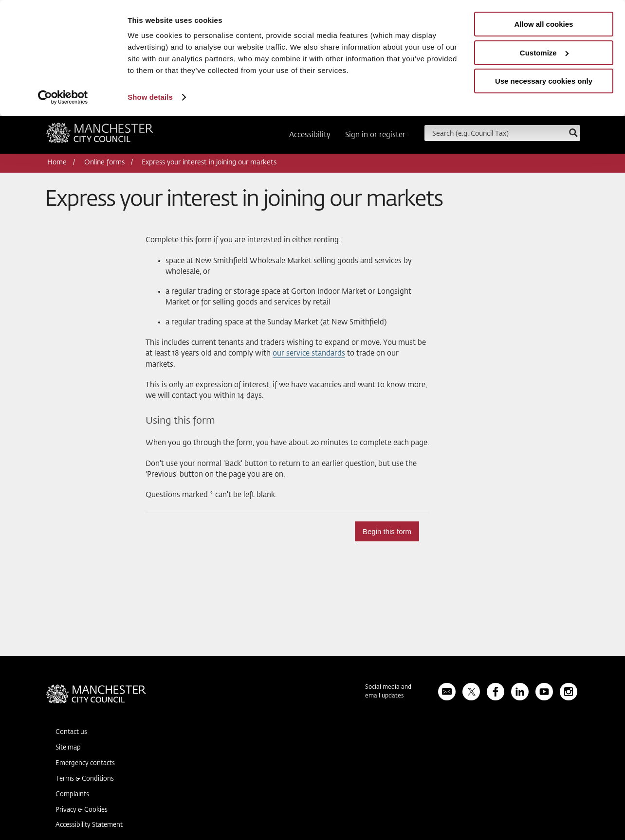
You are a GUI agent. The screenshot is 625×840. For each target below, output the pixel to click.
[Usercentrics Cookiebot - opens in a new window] (63, 97)
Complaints (72, 795)
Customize (544, 53)
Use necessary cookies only (544, 81)
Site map (68, 748)
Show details (150, 97)
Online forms (104, 162)
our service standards (309, 353)
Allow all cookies (544, 24)
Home (57, 162)
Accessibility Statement (89, 825)
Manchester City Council (100, 136)
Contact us (71, 732)
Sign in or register (375, 135)
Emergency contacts (85, 763)
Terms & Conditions (85, 779)
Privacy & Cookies (82, 810)
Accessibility (310, 135)
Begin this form (387, 531)
